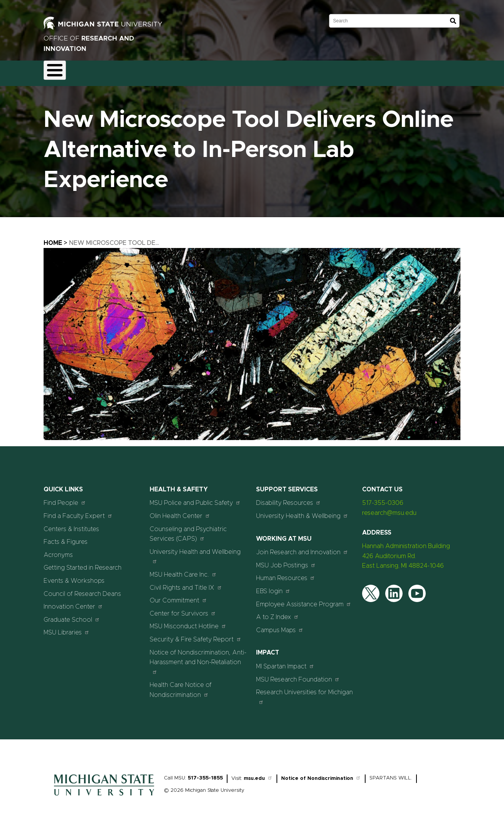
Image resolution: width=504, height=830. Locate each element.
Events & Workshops (74, 576)
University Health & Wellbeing (302, 511)
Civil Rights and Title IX (186, 583)
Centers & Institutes (71, 525)
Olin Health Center (180, 511)
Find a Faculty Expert (78, 511)
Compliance (164, 71)
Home (53, 238)
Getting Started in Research (83, 563)
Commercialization (218, 71)
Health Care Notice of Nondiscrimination (181, 686)
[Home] (104, 793)
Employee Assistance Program (304, 600)
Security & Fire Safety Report (196, 635)
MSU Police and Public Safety (195, 499)
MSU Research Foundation (298, 675)
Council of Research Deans (82, 589)
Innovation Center (73, 602)
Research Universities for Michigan (304, 693)
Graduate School (72, 615)
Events (336, 71)
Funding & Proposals (108, 71)
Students (372, 71)
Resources (270, 71)
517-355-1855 (205, 774)
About (59, 71)
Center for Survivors (183, 609)
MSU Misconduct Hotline (188, 622)
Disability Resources (288, 499)
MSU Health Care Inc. (183, 570)
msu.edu (258, 774)
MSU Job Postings (286, 561)
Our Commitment (178, 596)
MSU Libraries (67, 628)
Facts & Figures (66, 538)
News (305, 71)
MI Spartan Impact (285, 662)
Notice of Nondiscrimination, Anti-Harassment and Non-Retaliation (198, 657)
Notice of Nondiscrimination (321, 774)
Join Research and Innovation (302, 548)
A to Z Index (277, 613)
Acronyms (58, 550)
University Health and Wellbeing (195, 552)
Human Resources (286, 574)
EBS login (273, 586)
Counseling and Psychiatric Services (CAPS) (188, 530)
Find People (65, 499)
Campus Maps (280, 625)
